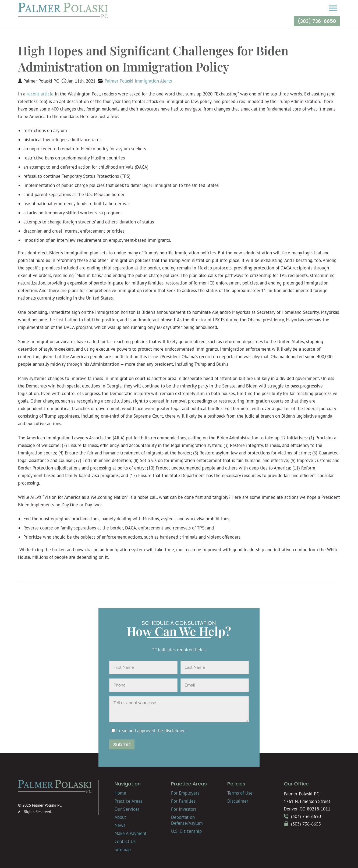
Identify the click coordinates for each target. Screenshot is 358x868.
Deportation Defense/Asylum (187, 820)
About (120, 817)
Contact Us (125, 841)
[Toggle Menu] (333, 8)
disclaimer (174, 731)
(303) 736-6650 (317, 21)
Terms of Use (240, 793)
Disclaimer (238, 801)
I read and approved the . (152, 731)
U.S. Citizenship (186, 831)
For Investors (184, 809)
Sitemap (123, 849)
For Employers (185, 793)
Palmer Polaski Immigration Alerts (138, 81)
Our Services (127, 809)
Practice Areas (128, 801)
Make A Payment (131, 833)
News (120, 825)
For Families (183, 801)
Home (120, 793)
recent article (40, 94)
